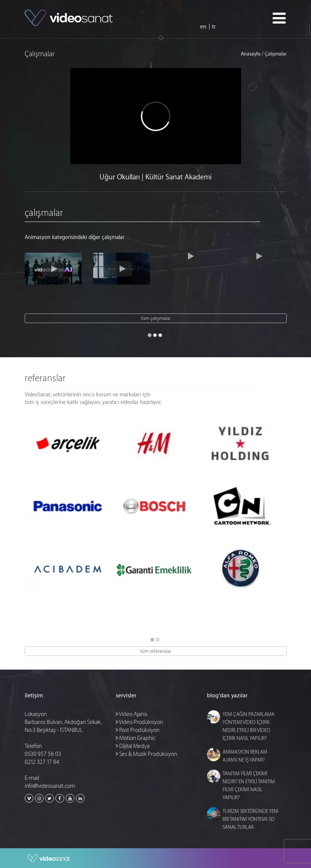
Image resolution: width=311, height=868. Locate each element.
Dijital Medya (133, 746)
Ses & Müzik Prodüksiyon (146, 754)
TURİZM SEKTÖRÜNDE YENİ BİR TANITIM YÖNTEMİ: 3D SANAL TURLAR (250, 819)
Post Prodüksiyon (138, 730)
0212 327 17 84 (42, 762)
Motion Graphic (136, 738)
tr (214, 27)
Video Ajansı (132, 714)
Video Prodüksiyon (139, 722)
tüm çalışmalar (156, 318)
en (203, 27)
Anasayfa (251, 54)
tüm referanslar (156, 651)
